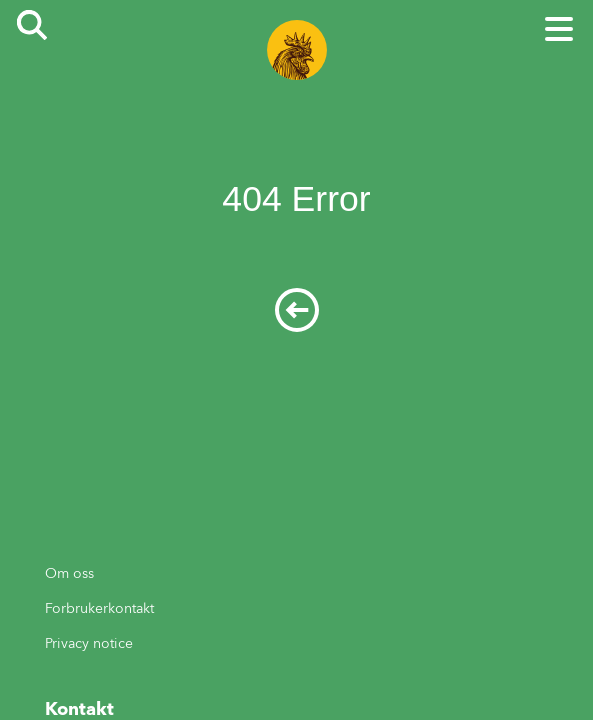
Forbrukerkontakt (99, 608)
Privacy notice (89, 643)
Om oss (69, 573)
